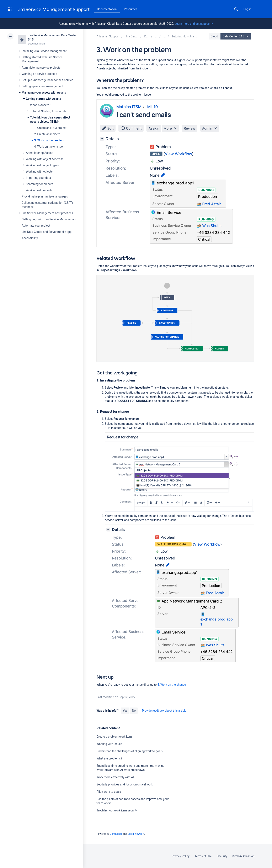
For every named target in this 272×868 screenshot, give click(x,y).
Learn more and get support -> (194, 24)
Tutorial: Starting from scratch (49, 111)
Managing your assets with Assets (44, 93)
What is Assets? (40, 105)
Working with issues (109, 744)
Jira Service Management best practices (47, 213)
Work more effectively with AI (115, 777)
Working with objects (39, 172)
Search (236, 9)
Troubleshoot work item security (117, 810)
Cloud (214, 36)
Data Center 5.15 (236, 36)
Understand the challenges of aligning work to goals (129, 751)
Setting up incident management (43, 86)
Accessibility (30, 238)
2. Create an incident (47, 134)
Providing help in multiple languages (45, 196)
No (134, 711)
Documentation (107, 9)
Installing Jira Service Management (44, 51)
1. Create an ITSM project (50, 128)
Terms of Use (203, 856)
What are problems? (109, 758)
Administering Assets (40, 153)
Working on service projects (39, 74)
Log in (247, 9)
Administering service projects (41, 68)
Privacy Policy (181, 856)
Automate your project (36, 226)
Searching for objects (40, 184)
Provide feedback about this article (164, 711)
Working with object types (42, 165)
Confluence (116, 834)
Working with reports (39, 190)
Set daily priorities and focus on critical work (125, 784)
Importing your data (39, 178)
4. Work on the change (49, 147)
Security (222, 856)
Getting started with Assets (44, 99)
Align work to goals (109, 792)
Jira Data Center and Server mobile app (47, 232)
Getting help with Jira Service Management (49, 219)
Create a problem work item (114, 737)
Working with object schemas (45, 159)
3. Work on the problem (49, 140)
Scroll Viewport (136, 834)
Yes (125, 711)
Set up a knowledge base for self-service (48, 80)
